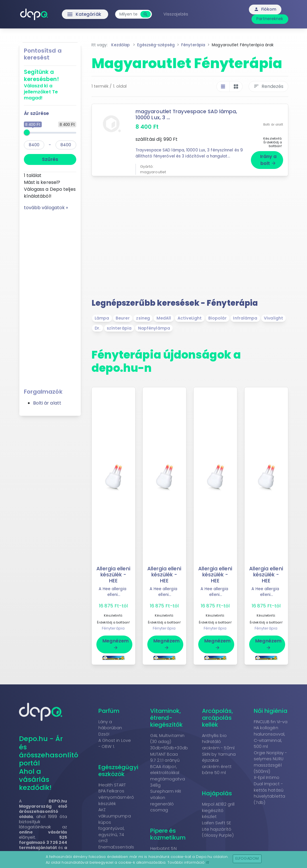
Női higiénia (271, 710)
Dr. (97, 327)
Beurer (123, 317)
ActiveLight (190, 317)
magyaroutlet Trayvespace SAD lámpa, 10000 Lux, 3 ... (187, 114)
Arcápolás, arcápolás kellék (218, 717)
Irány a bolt (268, 159)
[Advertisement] (50, 297)
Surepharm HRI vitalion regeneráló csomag (166, 800)
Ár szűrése (37, 113)
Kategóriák (73, 14)
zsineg (143, 317)
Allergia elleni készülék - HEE (113, 574)
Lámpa (102, 317)
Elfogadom (247, 858)
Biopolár (218, 317)
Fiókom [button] (265, 9)
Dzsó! (104, 734)
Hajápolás (217, 793)
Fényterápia (113, 627)
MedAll (164, 317)
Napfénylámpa (154, 327)
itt (208, 862)
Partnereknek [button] (270, 19)
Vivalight (273, 317)
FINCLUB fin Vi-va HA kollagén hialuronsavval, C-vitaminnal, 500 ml (271, 733)
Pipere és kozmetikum (168, 833)
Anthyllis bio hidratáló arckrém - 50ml (218, 741)
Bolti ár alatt (47, 403)
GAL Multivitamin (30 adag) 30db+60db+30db (169, 741)
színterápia (119, 327)
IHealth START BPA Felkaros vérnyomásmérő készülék (116, 793)
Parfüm (109, 710)
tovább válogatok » (46, 208)
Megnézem (116, 643)
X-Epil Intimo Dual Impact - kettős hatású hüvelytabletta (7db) (269, 789)
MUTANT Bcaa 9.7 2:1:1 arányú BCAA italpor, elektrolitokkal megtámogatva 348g (168, 769)
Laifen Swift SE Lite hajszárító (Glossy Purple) (218, 828)
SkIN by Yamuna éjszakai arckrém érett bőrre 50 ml (219, 763)
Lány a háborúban (110, 724)
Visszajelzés (177, 14)
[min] (34, 145)
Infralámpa (245, 317)
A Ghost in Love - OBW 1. (115, 743)
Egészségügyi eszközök (118, 770)
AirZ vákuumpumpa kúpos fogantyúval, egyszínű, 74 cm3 (115, 825)
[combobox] (130, 14)
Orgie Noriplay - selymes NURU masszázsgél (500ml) (270, 761)
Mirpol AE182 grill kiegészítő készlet (218, 810)
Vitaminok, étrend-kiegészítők (167, 717)
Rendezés (268, 86)
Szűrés (50, 159)
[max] (66, 145)
